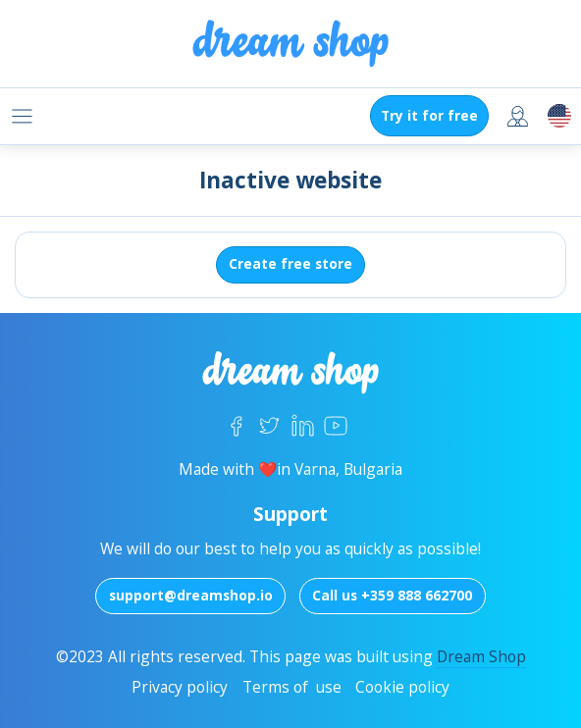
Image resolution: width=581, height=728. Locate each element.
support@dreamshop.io (191, 595)
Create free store (290, 263)
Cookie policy (402, 687)
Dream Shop (481, 656)
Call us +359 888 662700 (392, 595)
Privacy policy (180, 687)
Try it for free (429, 115)
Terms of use (292, 687)
